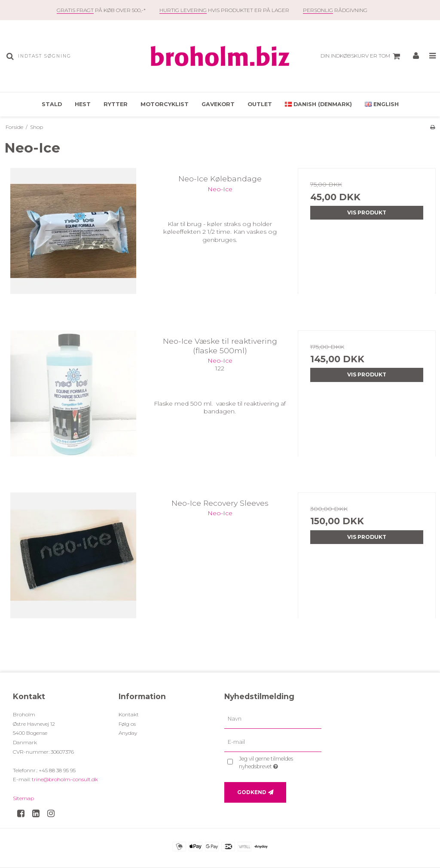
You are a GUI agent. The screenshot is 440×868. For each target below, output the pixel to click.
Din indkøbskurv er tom (362, 56)
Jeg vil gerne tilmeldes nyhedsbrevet (279, 762)
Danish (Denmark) (318, 104)
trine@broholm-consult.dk (65, 779)
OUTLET (260, 104)
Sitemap (23, 798)
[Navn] (273, 719)
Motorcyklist (165, 104)
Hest (83, 104)
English (382, 104)
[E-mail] (273, 742)
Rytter (116, 104)
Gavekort (218, 104)
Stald (52, 104)
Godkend (252, 792)
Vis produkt (367, 212)
